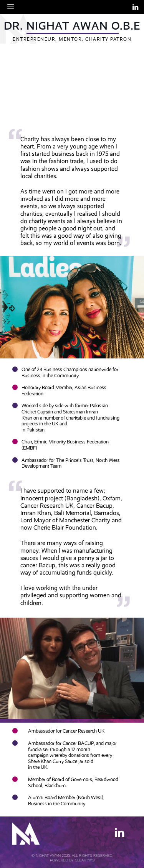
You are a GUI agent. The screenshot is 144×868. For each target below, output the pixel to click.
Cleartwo (85, 860)
